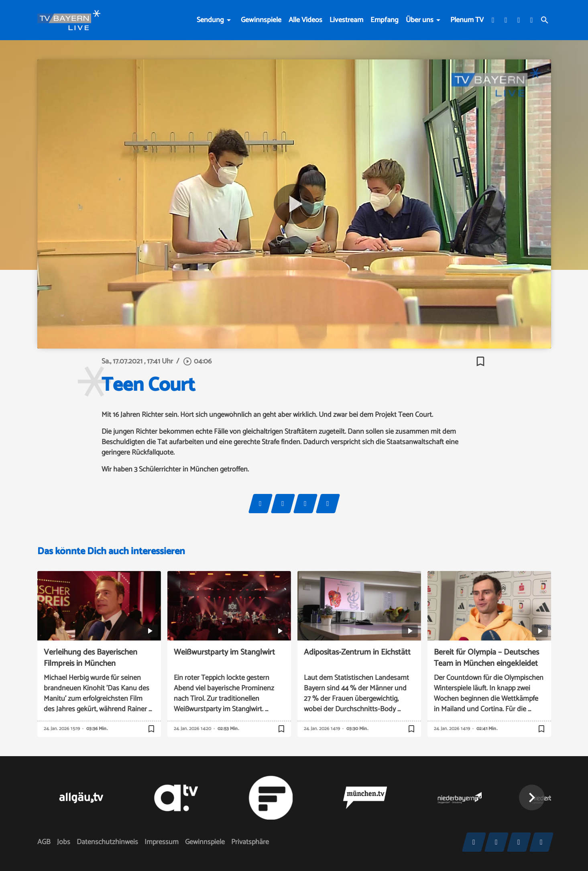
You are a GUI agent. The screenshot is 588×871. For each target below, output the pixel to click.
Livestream (346, 20)
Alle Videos (305, 20)
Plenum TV (467, 20)
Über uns (420, 20)
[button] (532, 798)
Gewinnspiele (261, 20)
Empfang (385, 20)
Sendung (210, 20)
